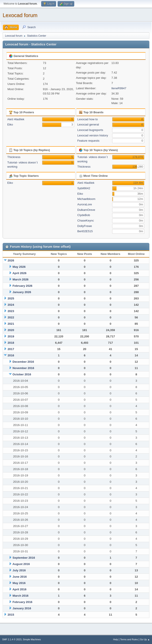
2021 (11, 324)
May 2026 (19, 267)
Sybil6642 (84, 188)
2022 (11, 317)
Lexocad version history (93, 135)
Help (116, 639)
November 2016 (23, 368)
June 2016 (19, 577)
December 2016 (23, 362)
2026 (11, 260)
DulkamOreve (86, 210)
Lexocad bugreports (90, 130)
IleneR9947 (119, 88)
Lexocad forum (20, 15)
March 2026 (20, 279)
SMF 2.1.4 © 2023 (12, 639)
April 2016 (19, 589)
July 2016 (19, 570)
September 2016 (24, 558)
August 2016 (21, 564)
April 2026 (19, 273)
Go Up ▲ (145, 639)
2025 (11, 298)
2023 (11, 311)
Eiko (10, 125)
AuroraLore (85, 204)
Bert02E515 (85, 231)
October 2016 (22, 374)
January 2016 (22, 608)
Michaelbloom (86, 199)
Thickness (14, 157)
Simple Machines (32, 639)
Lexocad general (88, 125)
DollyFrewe (85, 226)
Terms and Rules (129, 639)
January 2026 (22, 292)
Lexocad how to (87, 119)
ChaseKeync (86, 221)
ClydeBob (84, 215)
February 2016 (22, 602)
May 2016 (19, 583)
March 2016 (20, 596)
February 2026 (22, 286)
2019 (11, 336)
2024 (11, 305)
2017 (11, 349)
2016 (11, 355)
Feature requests (88, 141)
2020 (11, 330)
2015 (11, 615)
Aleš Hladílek (16, 119)
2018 (11, 343)
